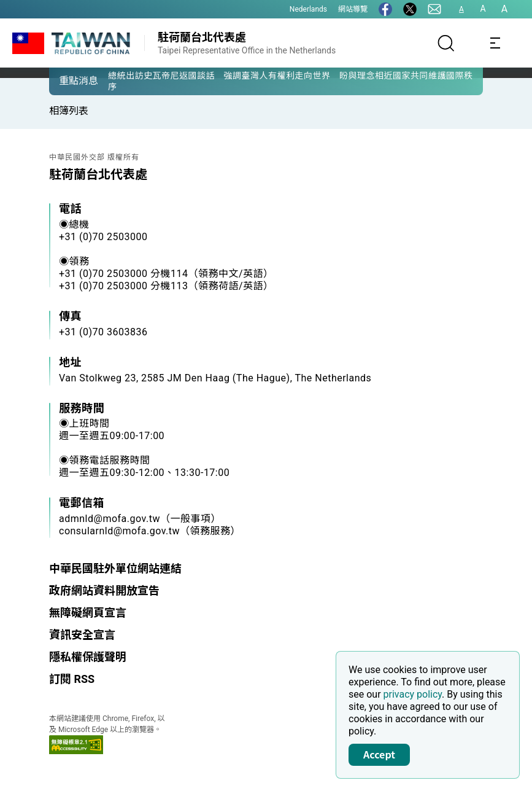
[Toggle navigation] (495, 43)
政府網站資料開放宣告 (104, 590)
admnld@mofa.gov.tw (110, 519)
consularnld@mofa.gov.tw (119, 531)
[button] (67, 80)
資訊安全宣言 (82, 635)
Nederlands (308, 9)
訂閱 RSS (72, 679)
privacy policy (413, 694)
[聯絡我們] (434, 9)
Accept (379, 754)
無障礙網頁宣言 (88, 613)
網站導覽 (353, 9)
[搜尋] (446, 43)
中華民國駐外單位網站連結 (115, 568)
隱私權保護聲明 (88, 657)
